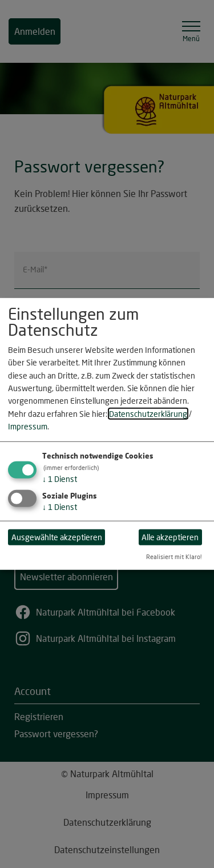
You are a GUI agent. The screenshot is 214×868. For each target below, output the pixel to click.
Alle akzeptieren (170, 537)
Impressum (28, 426)
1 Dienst (60, 478)
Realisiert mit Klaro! (174, 556)
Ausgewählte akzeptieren (57, 537)
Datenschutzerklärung (148, 414)
